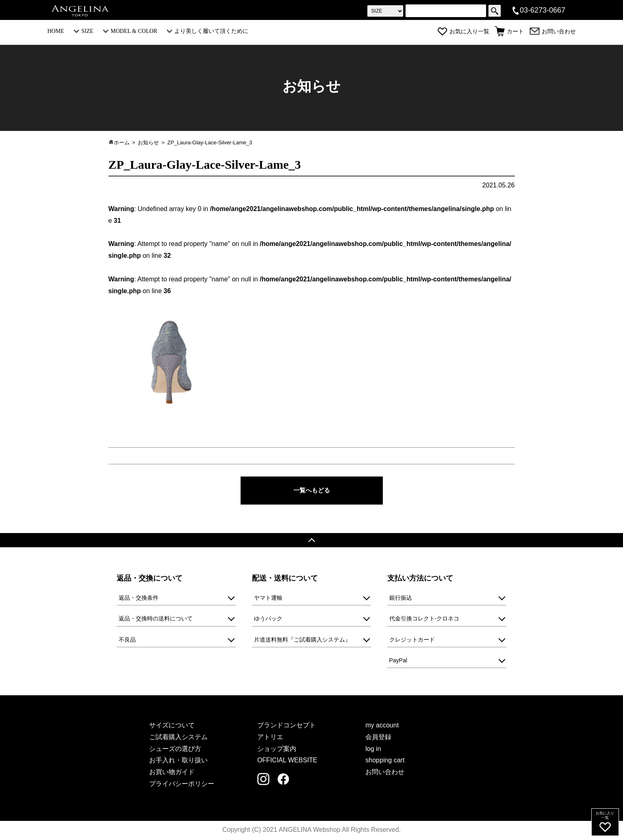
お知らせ (148, 143)
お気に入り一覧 (463, 32)
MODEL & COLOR (130, 31)
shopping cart (385, 761)
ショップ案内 (277, 750)
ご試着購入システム (178, 738)
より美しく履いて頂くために (207, 31)
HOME (56, 31)
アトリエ (270, 738)
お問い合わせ (553, 32)
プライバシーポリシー (182, 785)
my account (382, 726)
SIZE (84, 31)
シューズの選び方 (175, 750)
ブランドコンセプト (287, 726)
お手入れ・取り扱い (178, 761)
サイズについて (172, 726)
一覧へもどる (312, 491)
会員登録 (378, 738)
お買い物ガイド (172, 773)
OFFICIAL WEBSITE (287, 761)
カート (509, 32)
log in (373, 750)
